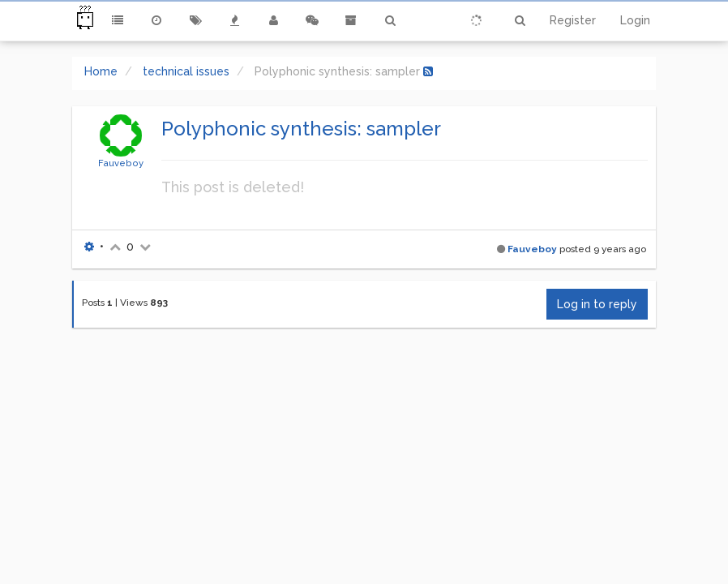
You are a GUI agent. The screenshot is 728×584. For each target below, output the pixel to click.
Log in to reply (597, 304)
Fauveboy (121, 163)
